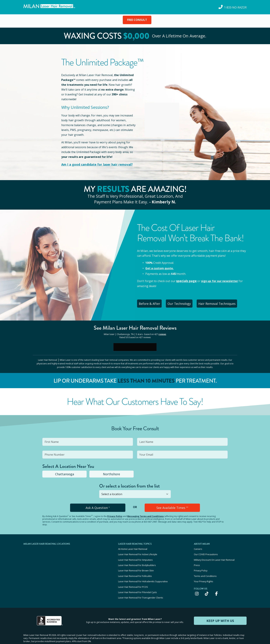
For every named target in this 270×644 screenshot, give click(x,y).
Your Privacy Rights (204, 574)
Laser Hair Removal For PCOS (133, 579)
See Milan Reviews (135, 326)
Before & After (151, 302)
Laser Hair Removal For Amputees (135, 555)
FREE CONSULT (137, 20)
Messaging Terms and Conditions (146, 514)
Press (197, 560)
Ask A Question (98, 505)
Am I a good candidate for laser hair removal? (93, 164)
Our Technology (183, 302)
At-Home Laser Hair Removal (133, 546)
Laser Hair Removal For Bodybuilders (137, 560)
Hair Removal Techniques (223, 302)
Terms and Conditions (205, 569)
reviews (162, 332)
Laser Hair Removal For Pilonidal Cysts (137, 583)
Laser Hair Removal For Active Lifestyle (138, 551)
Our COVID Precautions (206, 551)
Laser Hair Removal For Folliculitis (135, 569)
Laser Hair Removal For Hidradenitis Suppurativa (143, 574)
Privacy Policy (115, 514)
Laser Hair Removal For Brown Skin (136, 565)
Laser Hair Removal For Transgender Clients (141, 588)
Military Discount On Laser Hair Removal (214, 555)
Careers (198, 546)
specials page (186, 281)
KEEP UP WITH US (220, 611)
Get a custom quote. (159, 268)
